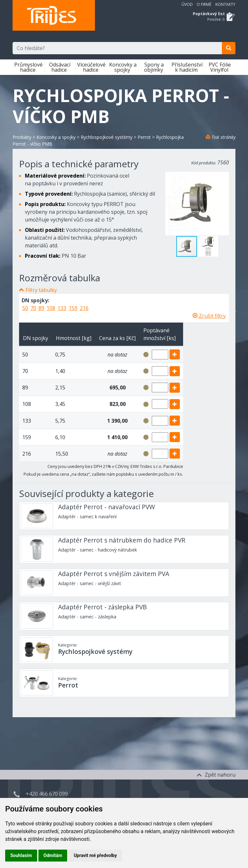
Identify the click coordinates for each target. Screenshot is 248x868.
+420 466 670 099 (47, 794)
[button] (208, 246)
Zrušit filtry (209, 316)
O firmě (204, 4)
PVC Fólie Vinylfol (220, 67)
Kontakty (225, 4)
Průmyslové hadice (28, 67)
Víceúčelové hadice (91, 67)
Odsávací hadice (60, 67)
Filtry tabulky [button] (41, 290)
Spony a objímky (154, 67)
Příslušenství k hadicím (187, 67)
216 (84, 308)
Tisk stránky (221, 137)
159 (73, 308)
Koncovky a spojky (123, 67)
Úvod (187, 4)
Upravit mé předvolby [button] (95, 855)
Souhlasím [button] (21, 855)
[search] (229, 48)
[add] (175, 354)
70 (33, 308)
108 (51, 308)
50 (25, 308)
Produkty (22, 137)
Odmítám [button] (53, 855)
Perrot (144, 137)
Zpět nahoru (216, 775)
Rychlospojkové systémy (107, 137)
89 (41, 308)
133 (62, 308)
